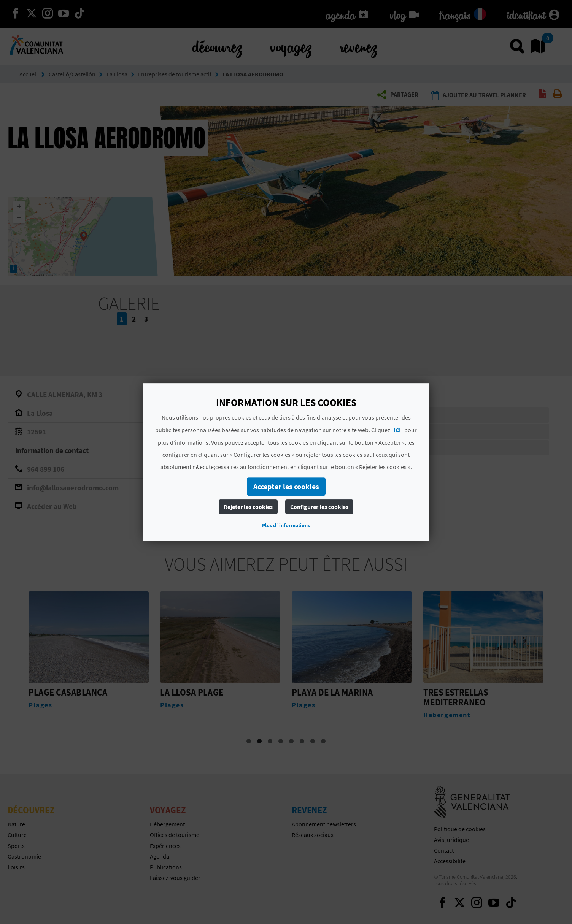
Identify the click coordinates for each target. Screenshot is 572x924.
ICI (397, 430)
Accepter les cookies (286, 486)
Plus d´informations (286, 525)
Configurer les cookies (319, 507)
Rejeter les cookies (248, 507)
